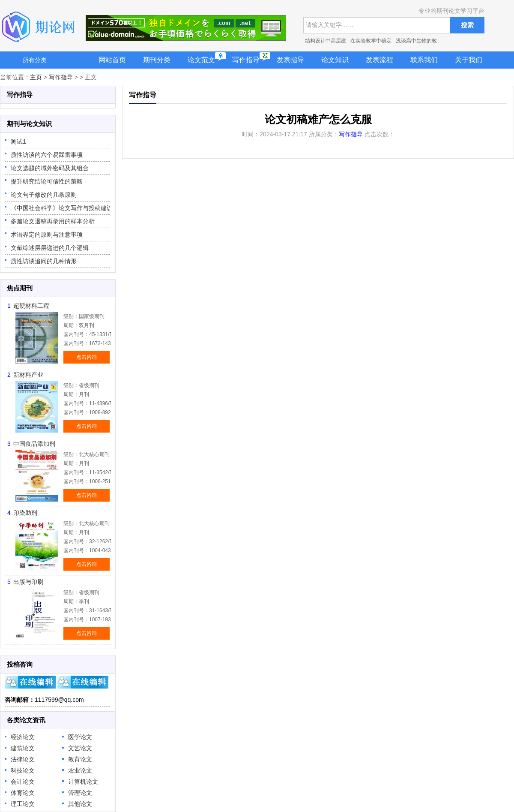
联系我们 (424, 60)
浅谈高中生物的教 (416, 41)
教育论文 (80, 759)
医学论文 (80, 737)
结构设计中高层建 (326, 41)
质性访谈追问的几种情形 (44, 261)
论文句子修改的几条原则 (44, 195)
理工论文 (23, 804)
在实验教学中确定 (371, 41)
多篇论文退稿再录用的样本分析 (53, 221)
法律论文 (23, 759)
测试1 (18, 141)
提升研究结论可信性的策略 (47, 181)
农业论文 (80, 770)
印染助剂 (25, 513)
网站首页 (112, 60)
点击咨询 (87, 357)
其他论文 (80, 804)
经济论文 (23, 737)
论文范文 (201, 60)
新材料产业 (28, 375)
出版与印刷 (28, 582)
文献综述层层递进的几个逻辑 (50, 248)
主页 (36, 77)
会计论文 (23, 782)
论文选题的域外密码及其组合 (50, 168)
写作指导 (246, 60)
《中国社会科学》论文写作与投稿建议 (62, 208)
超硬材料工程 (31, 306)
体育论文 (23, 793)
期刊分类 (157, 60)
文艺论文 (80, 748)
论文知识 (335, 60)
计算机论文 (83, 782)
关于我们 (469, 60)
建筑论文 (23, 748)
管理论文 (80, 793)
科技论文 (23, 770)
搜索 (467, 25)
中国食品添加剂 (34, 444)
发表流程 (380, 60)
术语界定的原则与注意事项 (47, 235)
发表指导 (290, 60)
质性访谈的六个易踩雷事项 (47, 155)
